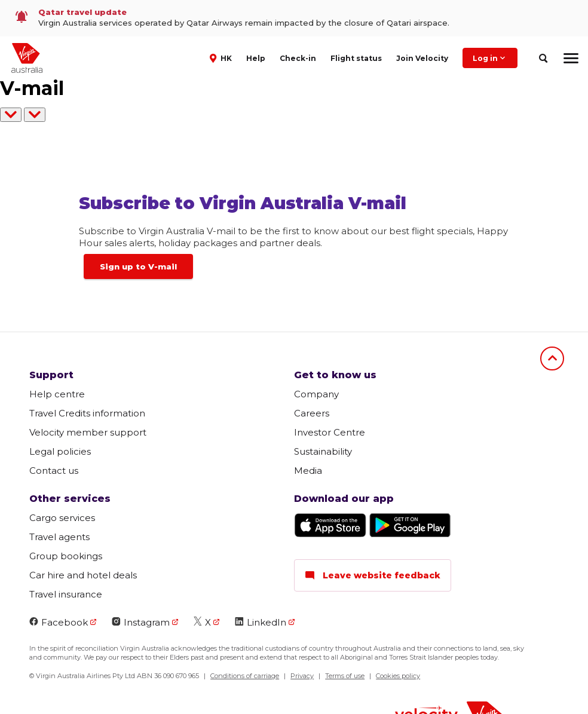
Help (256, 58)
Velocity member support (88, 432)
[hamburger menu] (571, 58)
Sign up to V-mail (138, 266)
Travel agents (59, 537)
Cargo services (62, 518)
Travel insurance (66, 594)
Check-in (298, 58)
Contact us (54, 471)
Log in (490, 58)
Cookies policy (398, 676)
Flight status (356, 58)
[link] (294, 18)
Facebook (59, 622)
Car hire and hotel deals (83, 575)
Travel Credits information (87, 413)
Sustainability (323, 451)
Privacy (302, 676)
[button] (222, 57)
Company (316, 394)
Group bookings (66, 556)
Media (308, 471)
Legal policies (60, 451)
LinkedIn (261, 622)
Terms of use (345, 676)
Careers (312, 413)
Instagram (141, 622)
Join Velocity (422, 58)
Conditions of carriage (245, 676)
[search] (543, 58)
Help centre (57, 394)
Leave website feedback (373, 575)
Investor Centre (330, 432)
